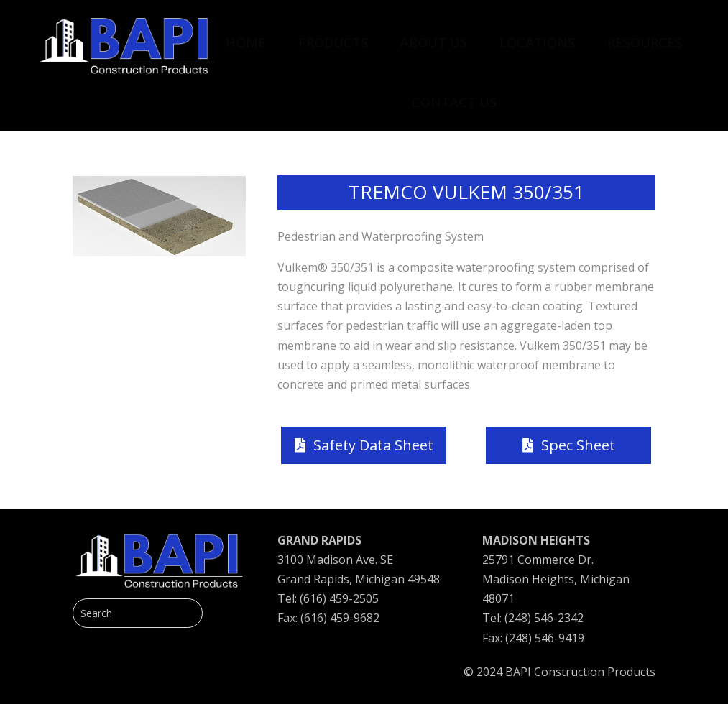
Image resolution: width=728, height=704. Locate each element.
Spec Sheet (578, 445)
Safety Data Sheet (373, 445)
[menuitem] (246, 35)
